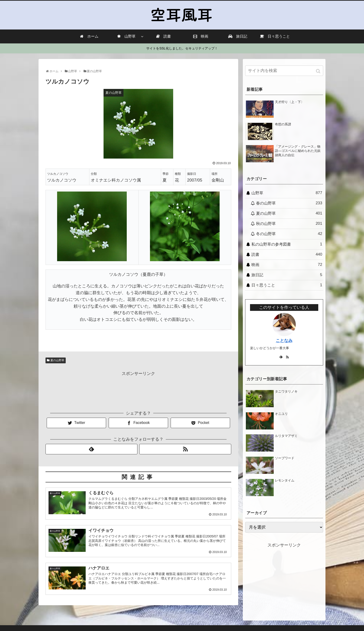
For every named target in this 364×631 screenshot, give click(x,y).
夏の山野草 (57, 360)
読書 (287, 254)
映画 (287, 265)
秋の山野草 (289, 224)
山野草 (287, 193)
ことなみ (284, 341)
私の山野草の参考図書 (287, 244)
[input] (284, 71)
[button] (319, 71)
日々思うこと (287, 285)
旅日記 (287, 275)
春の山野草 (289, 203)
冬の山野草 (289, 234)
